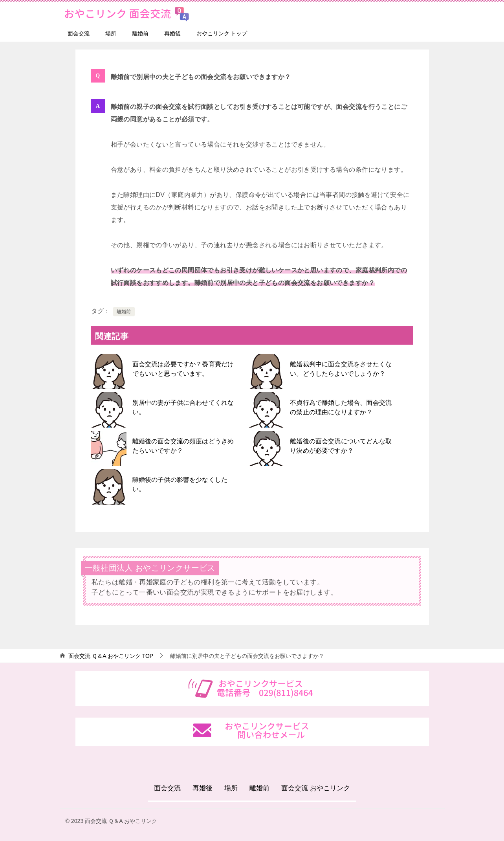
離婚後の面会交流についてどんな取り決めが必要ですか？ (340, 446)
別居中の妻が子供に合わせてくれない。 (183, 407)
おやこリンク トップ (222, 33)
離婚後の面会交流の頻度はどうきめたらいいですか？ (183, 446)
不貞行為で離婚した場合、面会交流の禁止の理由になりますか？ (340, 407)
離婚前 (140, 33)
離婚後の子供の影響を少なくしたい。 (180, 484)
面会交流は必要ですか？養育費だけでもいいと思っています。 (183, 369)
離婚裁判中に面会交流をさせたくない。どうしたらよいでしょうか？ (340, 369)
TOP (111, 656)
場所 (111, 33)
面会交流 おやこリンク (316, 788)
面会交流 (79, 33)
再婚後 (172, 33)
